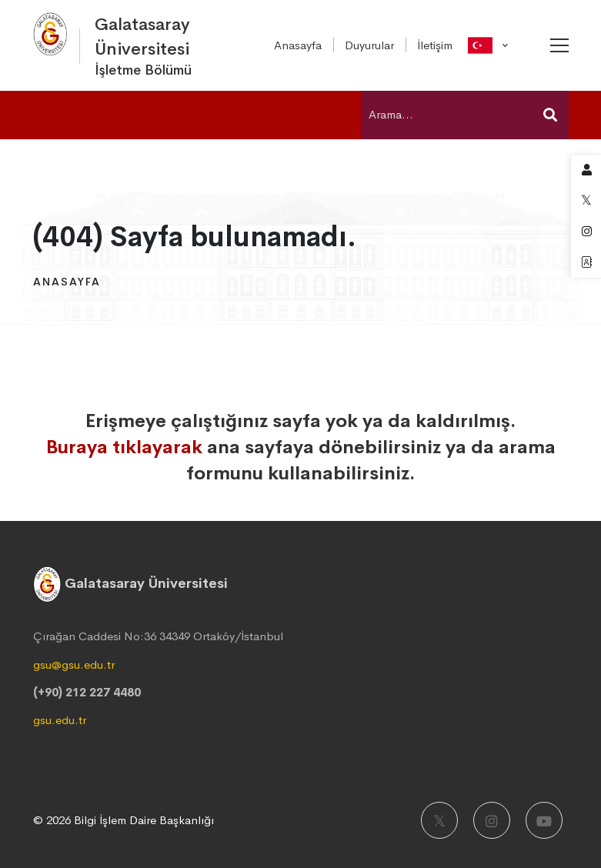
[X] (439, 820)
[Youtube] (544, 820)
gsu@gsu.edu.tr (74, 664)
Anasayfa (67, 282)
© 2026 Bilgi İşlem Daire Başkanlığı (124, 820)
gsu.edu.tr (60, 720)
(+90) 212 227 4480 (87, 692)
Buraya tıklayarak (124, 447)
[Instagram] (492, 820)
